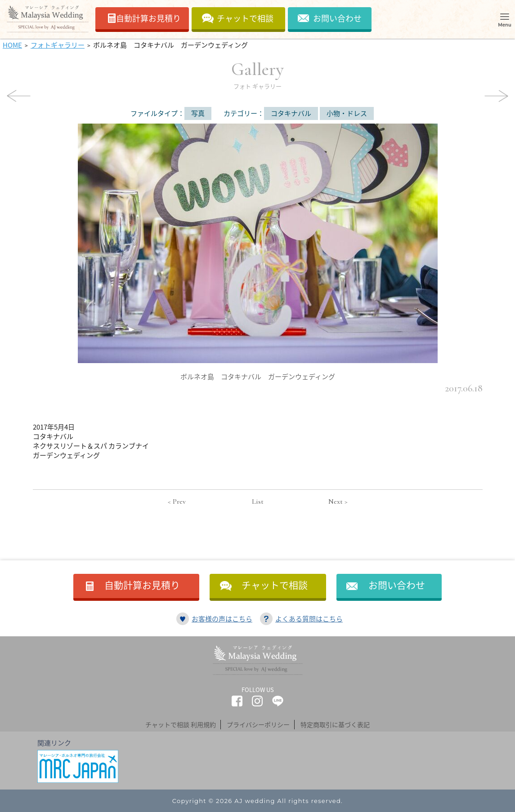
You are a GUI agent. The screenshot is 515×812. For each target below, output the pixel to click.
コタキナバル (291, 113)
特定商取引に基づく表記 (335, 724)
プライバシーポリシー (258, 724)
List (258, 501)
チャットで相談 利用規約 (181, 724)
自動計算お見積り (148, 18)
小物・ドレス (347, 113)
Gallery (257, 74)
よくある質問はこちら (309, 619)
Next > (338, 501)
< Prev (177, 501)
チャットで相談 (245, 18)
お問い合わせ (337, 18)
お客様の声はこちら (222, 619)
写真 (198, 113)
